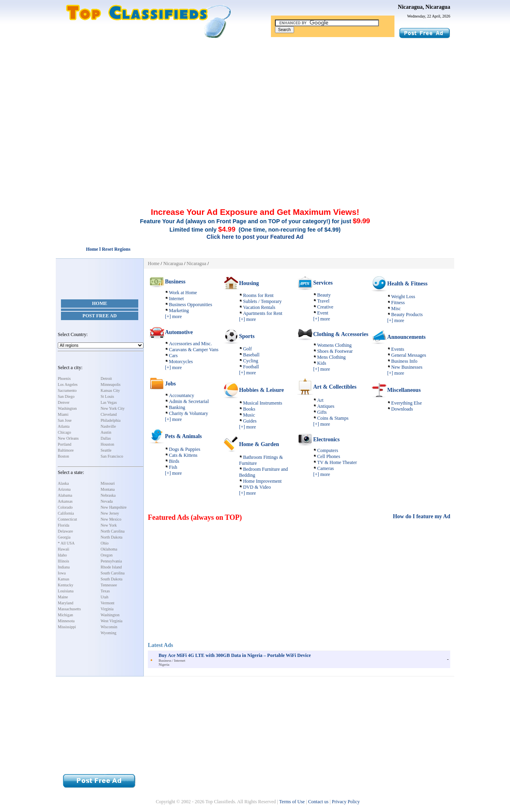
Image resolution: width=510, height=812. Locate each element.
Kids (322, 363)
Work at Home (183, 293)
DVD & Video (257, 487)
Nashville (108, 426)
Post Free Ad (100, 316)
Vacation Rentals (259, 307)
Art (320, 400)
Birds (174, 461)
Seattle (106, 450)
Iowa (62, 573)
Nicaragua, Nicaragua (424, 7)
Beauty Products (407, 315)
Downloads (402, 409)
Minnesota (66, 621)
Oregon (107, 555)
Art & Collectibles (335, 387)
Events (398, 349)
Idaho (62, 555)
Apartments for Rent (263, 313)
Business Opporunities (190, 305)
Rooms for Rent (258, 295)
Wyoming (109, 633)
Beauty (324, 295)
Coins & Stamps (333, 418)
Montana (108, 489)
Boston (63, 456)
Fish (173, 467)
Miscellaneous (404, 390)
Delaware (65, 531)
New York (109, 525)
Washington (67, 408)
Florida (64, 525)
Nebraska (108, 495)
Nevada (107, 501)
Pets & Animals (183, 436)
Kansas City (111, 390)
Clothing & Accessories (341, 334)
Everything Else (407, 403)
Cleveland (109, 414)
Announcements (406, 337)
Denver (64, 402)
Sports (247, 336)
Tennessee (109, 585)
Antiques (326, 406)
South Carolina (113, 573)
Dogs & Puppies (185, 449)
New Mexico (111, 519)
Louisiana (66, 591)
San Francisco (112, 456)
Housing (249, 283)
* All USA (66, 543)
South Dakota (112, 579)
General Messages (409, 355)
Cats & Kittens (183, 455)
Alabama (65, 495)
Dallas (106, 438)
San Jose (65, 420)
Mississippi (67, 627)
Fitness (398, 303)
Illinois (63, 561)
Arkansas (65, 501)
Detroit (106, 378)
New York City (113, 408)
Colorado (65, 507)
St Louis (108, 396)
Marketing (179, 311)
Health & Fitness (407, 284)
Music (249, 415)
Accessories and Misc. (190, 344)
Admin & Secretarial (189, 401)
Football (251, 367)
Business (175, 282)
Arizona (64, 489)
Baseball (251, 355)
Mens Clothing (331, 357)
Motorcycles (181, 362)
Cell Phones (329, 456)
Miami (63, 414)
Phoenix (64, 378)
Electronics (327, 439)
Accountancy (181, 395)
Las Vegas (109, 402)
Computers (328, 450)
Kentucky (66, 585)
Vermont (108, 603)
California (66, 513)
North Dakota (112, 537)
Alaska (63, 483)
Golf (247, 349)
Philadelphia (111, 420)
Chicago (64, 432)
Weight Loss (403, 297)
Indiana (64, 567)
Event (323, 313)
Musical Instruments (263, 403)
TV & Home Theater (337, 462)
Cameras (326, 468)
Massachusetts (69, 609)
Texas (105, 591)
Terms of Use (292, 802)
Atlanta (64, 426)
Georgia (64, 537)
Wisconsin (109, 627)
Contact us (318, 802)
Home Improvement (262, 481)
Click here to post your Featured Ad (255, 237)
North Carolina (113, 531)
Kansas (64, 579)
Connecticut (67, 519)
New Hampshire (114, 507)
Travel (323, 301)
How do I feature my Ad (422, 516)
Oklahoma (109, 549)
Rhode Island (111, 567)
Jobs (170, 384)
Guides (250, 421)
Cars (173, 356)
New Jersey (110, 513)
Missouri (108, 483)
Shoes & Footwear (335, 351)
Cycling (251, 361)
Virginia (107, 609)
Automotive (179, 332)
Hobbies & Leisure (262, 390)
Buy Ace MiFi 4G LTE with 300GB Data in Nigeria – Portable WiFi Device (235, 655)
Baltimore (66, 450)
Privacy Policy (346, 802)
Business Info (404, 361)
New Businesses (407, 367)
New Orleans (68, 438)
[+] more (173, 317)
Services (323, 283)
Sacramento (67, 390)
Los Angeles (68, 384)
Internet (176, 299)
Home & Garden (259, 444)
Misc (396, 309)
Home (100, 303)
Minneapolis (111, 384)
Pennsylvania (111, 561)
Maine (63, 597)
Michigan (65, 615)
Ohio (105, 543)
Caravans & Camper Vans (194, 350)
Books (249, 409)
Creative (325, 307)
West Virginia (112, 621)
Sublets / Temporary (262, 301)
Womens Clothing (334, 345)
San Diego (66, 396)
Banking (177, 407)
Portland (65, 444)
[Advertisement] (255, 99)
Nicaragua (173, 263)
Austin (106, 432)
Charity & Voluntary (188, 413)
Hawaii (64, 549)
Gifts (322, 412)
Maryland (66, 603)
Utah (105, 597)
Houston (108, 444)
